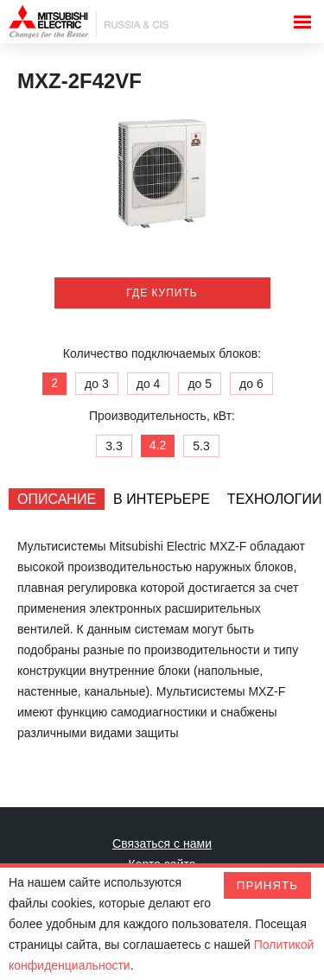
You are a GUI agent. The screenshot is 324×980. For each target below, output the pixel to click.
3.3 (114, 446)
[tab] (57, 499)
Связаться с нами (162, 843)
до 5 (200, 384)
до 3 (97, 384)
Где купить (162, 293)
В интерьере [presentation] (162, 499)
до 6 (251, 384)
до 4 (149, 384)
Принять (267, 885)
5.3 (201, 446)
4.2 (158, 445)
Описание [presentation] (57, 499)
